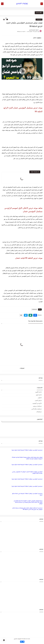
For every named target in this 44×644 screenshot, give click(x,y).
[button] (35, 315)
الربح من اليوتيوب (37, 403)
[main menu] (42, 4)
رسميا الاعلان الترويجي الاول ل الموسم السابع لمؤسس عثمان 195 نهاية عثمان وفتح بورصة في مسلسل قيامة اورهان (28, 502)
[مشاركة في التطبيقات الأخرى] (21, 315)
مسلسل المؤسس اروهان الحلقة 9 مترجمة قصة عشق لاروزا (27, 450)
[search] (2, 4)
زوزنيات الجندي (22, 4)
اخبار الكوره (38, 392)
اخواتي (39, 398)
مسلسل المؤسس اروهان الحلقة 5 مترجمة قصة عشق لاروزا (27, 465)
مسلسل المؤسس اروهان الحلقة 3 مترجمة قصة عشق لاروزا (27, 479)
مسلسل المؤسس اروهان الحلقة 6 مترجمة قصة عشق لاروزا (27, 486)
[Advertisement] (22, 534)
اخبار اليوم (39, 395)
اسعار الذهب (38, 400)
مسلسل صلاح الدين (36, 409)
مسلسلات (39, 20)
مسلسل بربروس (37, 406)
